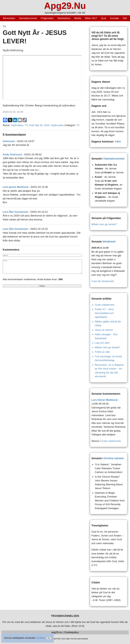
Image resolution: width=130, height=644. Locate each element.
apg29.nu (57, 632)
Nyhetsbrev (64, 18)
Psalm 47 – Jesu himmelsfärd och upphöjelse (104, 313)
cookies (41, 638)
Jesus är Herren (104, 330)
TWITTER (57, 639)
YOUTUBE (65, 639)
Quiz (104, 18)
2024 (47, 125)
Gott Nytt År (36, 125)
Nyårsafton (17, 125)
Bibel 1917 (91, 18)
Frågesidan (47, 18)
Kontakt (114, 18)
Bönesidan (9, 18)
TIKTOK (74, 639)
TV (4, 26)
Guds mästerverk (105, 305)
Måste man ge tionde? (104, 224)
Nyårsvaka (57, 125)
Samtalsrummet (28, 18)
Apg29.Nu (65, 6)
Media (78, 18)
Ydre (118, 142)
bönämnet (109, 241)
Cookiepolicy (71, 632)
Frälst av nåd (102, 352)
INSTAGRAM (82, 639)
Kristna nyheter (114, 458)
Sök (125, 18)
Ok (49, 638)
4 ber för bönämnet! (103, 281)
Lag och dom (102, 343)
